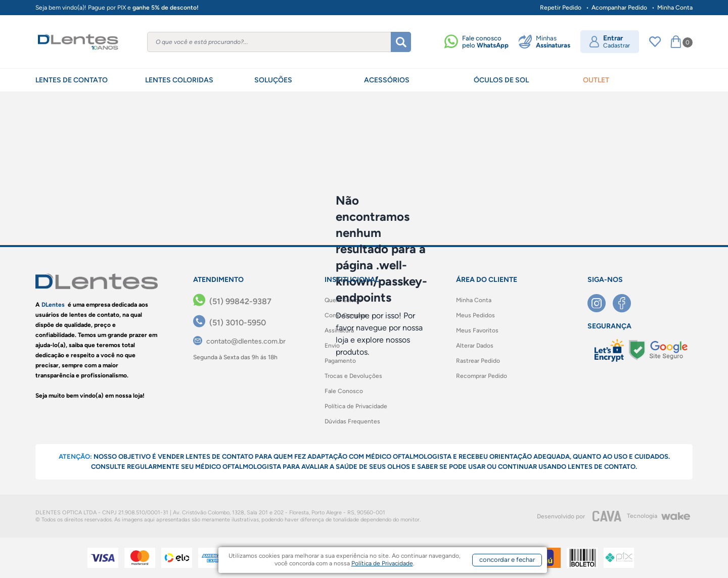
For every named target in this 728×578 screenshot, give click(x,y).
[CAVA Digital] (607, 516)
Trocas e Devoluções (353, 376)
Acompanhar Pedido (619, 8)
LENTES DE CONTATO (72, 80)
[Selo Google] (658, 350)
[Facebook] (625, 303)
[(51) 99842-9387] (232, 302)
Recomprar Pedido (482, 376)
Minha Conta (675, 8)
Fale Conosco (344, 391)
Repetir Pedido (561, 8)
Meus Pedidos (475, 315)
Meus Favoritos (477, 330)
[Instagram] (600, 303)
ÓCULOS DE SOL (501, 80)
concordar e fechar (507, 560)
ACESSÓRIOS (387, 80)
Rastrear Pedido (478, 361)
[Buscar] (401, 42)
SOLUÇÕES (273, 80)
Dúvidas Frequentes (352, 421)
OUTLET (596, 80)
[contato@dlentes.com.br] (239, 341)
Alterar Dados (475, 346)
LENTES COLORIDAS (179, 80)
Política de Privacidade (356, 406)
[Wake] (675, 516)
